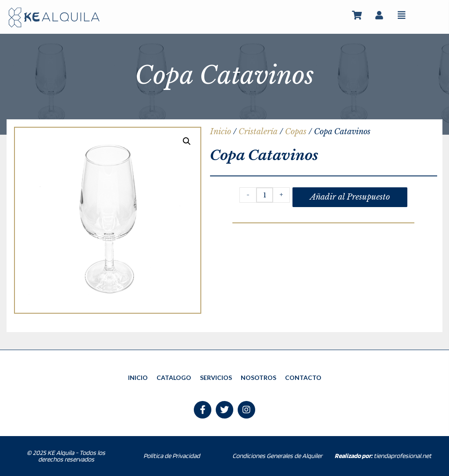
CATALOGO (174, 378)
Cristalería (258, 132)
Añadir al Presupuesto (350, 197)
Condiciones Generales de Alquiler (277, 456)
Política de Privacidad (172, 456)
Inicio (221, 132)
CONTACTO (303, 378)
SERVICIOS (216, 378)
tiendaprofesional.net (383, 456)
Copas (296, 132)
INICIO (138, 378)
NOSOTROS (258, 378)
